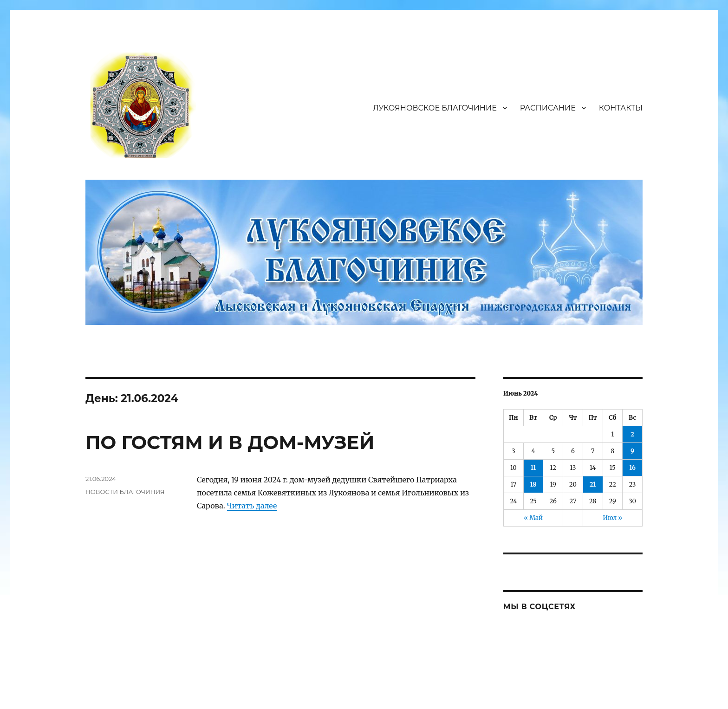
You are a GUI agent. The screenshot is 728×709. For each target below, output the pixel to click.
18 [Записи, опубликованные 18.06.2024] (533, 485)
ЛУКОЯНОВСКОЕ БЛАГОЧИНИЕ (435, 108)
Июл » (613, 518)
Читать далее (252, 506)
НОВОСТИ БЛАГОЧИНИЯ (125, 492)
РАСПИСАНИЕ (548, 108)
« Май (533, 518)
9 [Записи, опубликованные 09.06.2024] (632, 451)
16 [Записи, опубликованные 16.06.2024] (632, 468)
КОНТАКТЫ (621, 108)
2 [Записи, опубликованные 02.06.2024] (632, 434)
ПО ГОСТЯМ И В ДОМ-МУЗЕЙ (230, 442)
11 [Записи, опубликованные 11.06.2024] (533, 468)
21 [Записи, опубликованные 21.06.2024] (593, 485)
